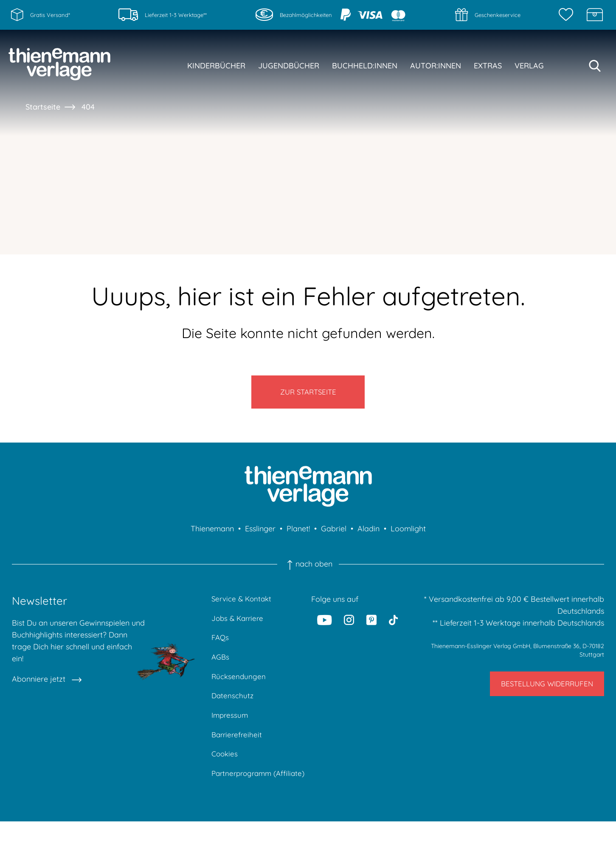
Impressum (231, 727)
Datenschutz (233, 707)
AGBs (221, 666)
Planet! (298, 535)
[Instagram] (349, 626)
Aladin (368, 535)
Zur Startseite (308, 395)
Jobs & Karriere (239, 625)
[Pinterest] (371, 626)
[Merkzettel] (568, 15)
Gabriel (334, 535)
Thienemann (212, 535)
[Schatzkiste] (595, 15)
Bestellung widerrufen (541, 692)
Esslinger (260, 535)
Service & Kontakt (243, 605)
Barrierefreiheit (238, 748)
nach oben (308, 570)
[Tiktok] (393, 626)
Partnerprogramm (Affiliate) (244, 794)
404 (88, 107)
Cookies (225, 768)
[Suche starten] (595, 66)
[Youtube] (324, 626)
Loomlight (408, 535)
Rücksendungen (239, 687)
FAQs (221, 646)
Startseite (43, 107)
